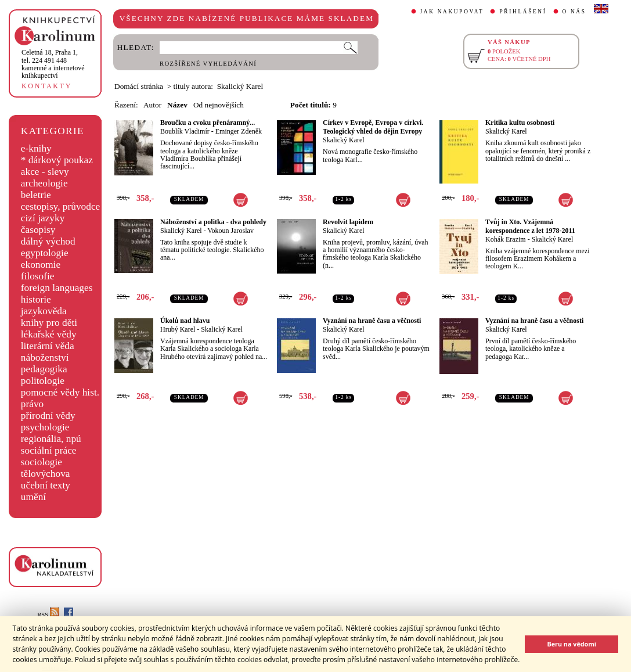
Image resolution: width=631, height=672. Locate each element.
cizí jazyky (43, 218)
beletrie (36, 195)
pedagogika (44, 369)
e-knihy (36, 148)
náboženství (45, 357)
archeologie (44, 183)
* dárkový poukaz (57, 160)
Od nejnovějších (219, 105)
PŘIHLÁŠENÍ (523, 12)
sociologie (42, 462)
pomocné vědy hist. (60, 392)
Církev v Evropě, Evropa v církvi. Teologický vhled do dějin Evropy (373, 127)
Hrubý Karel (178, 329)
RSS (48, 615)
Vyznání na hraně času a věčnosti (372, 321)
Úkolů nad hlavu (185, 321)
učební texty (46, 485)
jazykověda (44, 311)
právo (32, 404)
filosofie (38, 276)
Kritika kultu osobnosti (520, 123)
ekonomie (41, 265)
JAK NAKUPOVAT (452, 12)
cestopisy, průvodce (61, 206)
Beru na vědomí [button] (571, 644)
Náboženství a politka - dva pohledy (213, 222)
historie (36, 299)
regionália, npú (51, 439)
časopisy (38, 230)
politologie (43, 381)
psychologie (45, 427)
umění (33, 497)
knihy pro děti (49, 323)
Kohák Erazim (506, 239)
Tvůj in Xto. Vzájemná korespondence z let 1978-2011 (530, 226)
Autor (152, 105)
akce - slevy (45, 172)
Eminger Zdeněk (239, 131)
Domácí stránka (139, 86)
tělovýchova (46, 474)
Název (177, 105)
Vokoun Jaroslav (230, 231)
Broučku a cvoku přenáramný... (208, 123)
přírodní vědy (48, 416)
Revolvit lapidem (348, 222)
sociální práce (49, 450)
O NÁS (574, 12)
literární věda (48, 346)
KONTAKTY (47, 86)
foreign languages (57, 288)
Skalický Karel (344, 140)
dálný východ (48, 241)
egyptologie (45, 253)
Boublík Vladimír (185, 131)
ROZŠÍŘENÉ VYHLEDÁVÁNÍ (208, 64)
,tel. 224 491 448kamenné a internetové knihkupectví (53, 64)
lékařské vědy (49, 334)
